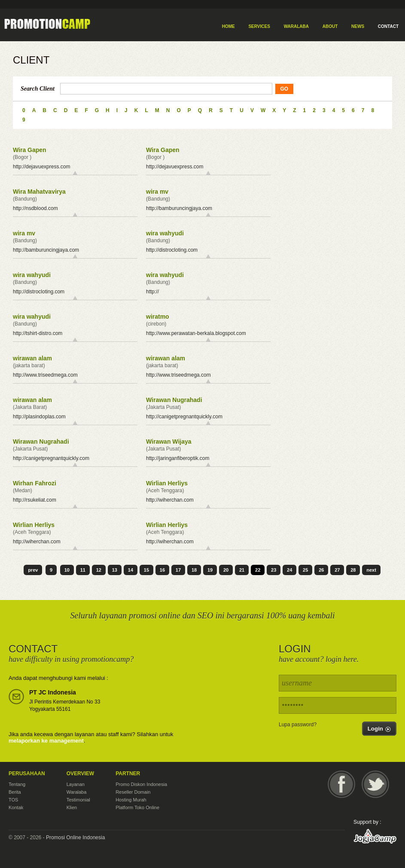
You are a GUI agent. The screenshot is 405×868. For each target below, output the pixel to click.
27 (337, 570)
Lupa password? (298, 725)
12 (99, 570)
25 (305, 570)
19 (210, 570)
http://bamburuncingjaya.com (179, 208)
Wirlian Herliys (167, 483)
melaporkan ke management (46, 741)
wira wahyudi (165, 233)
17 (178, 570)
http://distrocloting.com (172, 250)
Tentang (17, 784)
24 (289, 570)
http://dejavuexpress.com (41, 167)
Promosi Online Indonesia (75, 838)
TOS (13, 800)
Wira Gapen (30, 150)
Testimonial (78, 800)
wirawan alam (32, 358)
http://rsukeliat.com (35, 500)
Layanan (76, 784)
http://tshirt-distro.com (38, 333)
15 (146, 570)
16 (162, 570)
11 (83, 570)
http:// (152, 292)
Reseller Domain (133, 792)
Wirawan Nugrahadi (174, 400)
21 (242, 570)
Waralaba (77, 792)
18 (194, 570)
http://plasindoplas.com (39, 417)
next (371, 570)
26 (321, 570)
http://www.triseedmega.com (45, 375)
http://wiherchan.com (170, 500)
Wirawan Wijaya (169, 442)
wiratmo (158, 317)
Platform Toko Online (137, 807)
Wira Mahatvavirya (39, 192)
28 (353, 570)
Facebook (341, 784)
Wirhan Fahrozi (35, 483)
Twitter (375, 784)
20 (226, 570)
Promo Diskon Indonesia (141, 784)
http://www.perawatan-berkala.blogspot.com (196, 333)
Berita (15, 792)
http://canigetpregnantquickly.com (184, 417)
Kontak (16, 807)
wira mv (157, 192)
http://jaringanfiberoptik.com (178, 458)
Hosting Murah (131, 800)
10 (67, 570)
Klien (72, 807)
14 (131, 570)
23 (274, 570)
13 (115, 570)
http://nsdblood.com (35, 208)
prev (33, 570)
